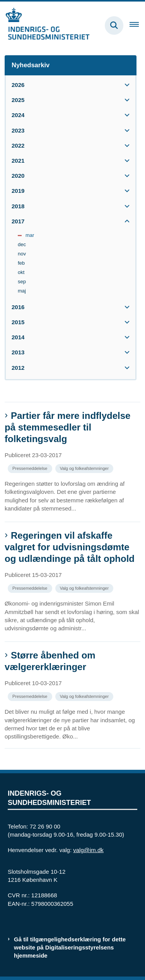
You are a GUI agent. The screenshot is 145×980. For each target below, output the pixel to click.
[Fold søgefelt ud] (114, 26)
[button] (125, 85)
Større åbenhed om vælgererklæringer (50, 661)
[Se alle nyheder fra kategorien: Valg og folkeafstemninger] (85, 468)
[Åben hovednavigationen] (137, 26)
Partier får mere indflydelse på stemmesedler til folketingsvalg (67, 427)
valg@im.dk (88, 850)
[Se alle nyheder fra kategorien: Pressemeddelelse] (31, 468)
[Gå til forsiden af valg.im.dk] (45, 25)
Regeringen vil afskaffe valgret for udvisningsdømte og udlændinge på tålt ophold (70, 547)
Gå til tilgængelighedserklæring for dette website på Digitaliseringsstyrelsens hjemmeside (70, 947)
